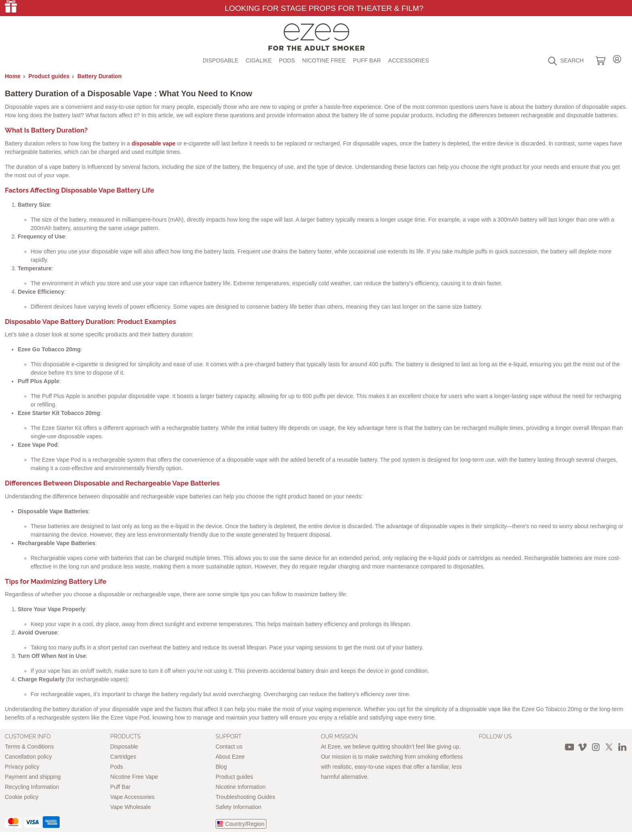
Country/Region (245, 824)
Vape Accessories (132, 797)
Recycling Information (32, 787)
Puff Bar (367, 60)
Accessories (409, 60)
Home (13, 76)
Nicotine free (324, 60)
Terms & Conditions (29, 747)
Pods (287, 60)
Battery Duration (100, 76)
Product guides (49, 76)
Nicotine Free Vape (134, 777)
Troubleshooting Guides (245, 797)
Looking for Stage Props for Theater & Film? (324, 8)
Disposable (221, 60)
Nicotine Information (241, 787)
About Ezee (230, 757)
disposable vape (153, 143)
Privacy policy (22, 767)
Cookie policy (22, 797)
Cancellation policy (28, 757)
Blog (221, 767)
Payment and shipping (33, 777)
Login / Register (617, 58)
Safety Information (239, 807)
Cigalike (259, 60)
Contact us (229, 747)
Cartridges (123, 757)
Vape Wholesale (130, 807)
